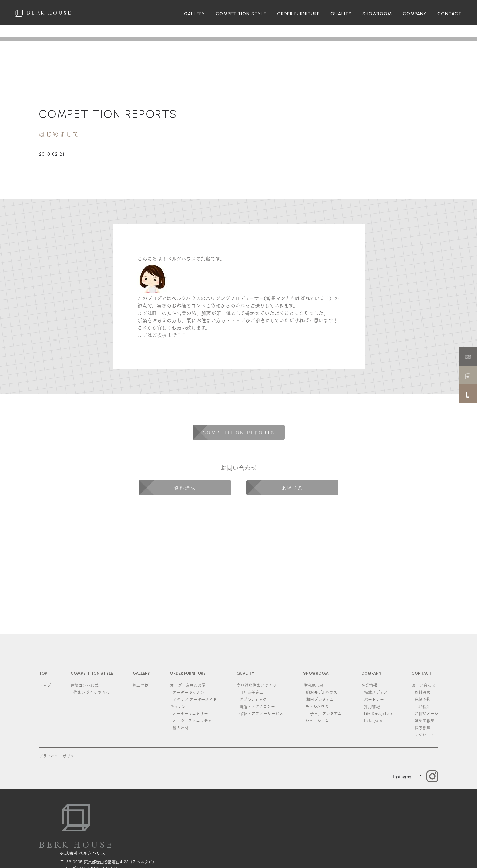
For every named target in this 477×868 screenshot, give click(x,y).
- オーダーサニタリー (189, 713)
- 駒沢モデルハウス (320, 692)
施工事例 (141, 685)
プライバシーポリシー (59, 756)
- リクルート (423, 734)
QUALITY (341, 14)
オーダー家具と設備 (188, 685)
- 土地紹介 (421, 706)
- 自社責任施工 (250, 692)
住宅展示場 (313, 685)
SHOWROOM (377, 14)
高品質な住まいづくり (256, 685)
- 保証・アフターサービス (260, 713)
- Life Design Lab (377, 713)
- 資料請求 (421, 692)
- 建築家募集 (423, 720)
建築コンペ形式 (85, 685)
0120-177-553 (105, 836)
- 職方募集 (421, 727)
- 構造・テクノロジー (256, 706)
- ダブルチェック (252, 699)
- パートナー (373, 699)
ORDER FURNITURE (298, 14)
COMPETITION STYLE (241, 14)
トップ (45, 685)
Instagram (403, 776)
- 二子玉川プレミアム (322, 717)
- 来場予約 (421, 699)
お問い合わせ (424, 685)
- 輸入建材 (179, 727)
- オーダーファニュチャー (193, 720)
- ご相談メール (425, 713)
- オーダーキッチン (187, 692)
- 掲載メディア (374, 692)
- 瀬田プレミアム (322, 703)
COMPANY (415, 14)
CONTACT (450, 14)
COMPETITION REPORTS (108, 114)
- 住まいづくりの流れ (90, 692)
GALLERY (194, 14)
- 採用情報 (371, 706)
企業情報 (369, 685)
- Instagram (371, 720)
